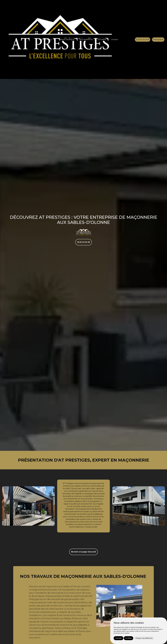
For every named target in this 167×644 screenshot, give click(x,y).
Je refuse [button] (129, 638)
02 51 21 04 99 (143, 39)
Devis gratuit (158, 39)
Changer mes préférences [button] (144, 638)
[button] (53, 39)
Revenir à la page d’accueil (84, 552)
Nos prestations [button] (45, 39)
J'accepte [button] (118, 638)
